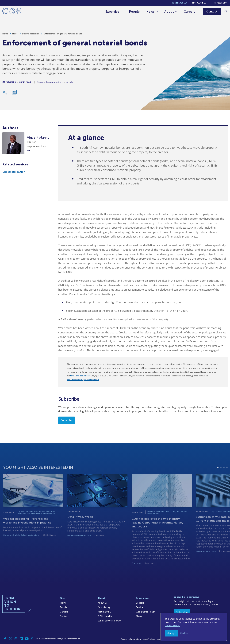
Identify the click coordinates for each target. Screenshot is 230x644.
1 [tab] (218, 476)
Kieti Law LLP (180, 3)
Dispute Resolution (31, 35)
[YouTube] (27, 639)
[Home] (12, 12)
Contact (64, 616)
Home (5, 35)
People (134, 12)
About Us (103, 603)
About (169, 12)
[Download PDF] (14, 94)
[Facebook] (5, 639)
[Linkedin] (21, 639)
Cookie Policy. (172, 626)
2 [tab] (221, 476)
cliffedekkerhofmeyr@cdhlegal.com (83, 380)
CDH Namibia (199, 3)
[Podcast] (32, 639)
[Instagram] (16, 639)
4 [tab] (227, 476)
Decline (184, 633)
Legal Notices (149, 639)
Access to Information (131, 639)
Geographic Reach (146, 612)
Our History (104, 607)
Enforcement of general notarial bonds (63, 35)
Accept (171, 633)
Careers (189, 12)
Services (140, 607)
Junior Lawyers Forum (109, 621)
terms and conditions (80, 376)
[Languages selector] (220, 3)
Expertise (112, 12)
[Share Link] (5, 94)
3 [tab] (224, 476)
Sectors (140, 603)
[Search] (226, 11)
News (150, 12)
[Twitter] (10, 639)
